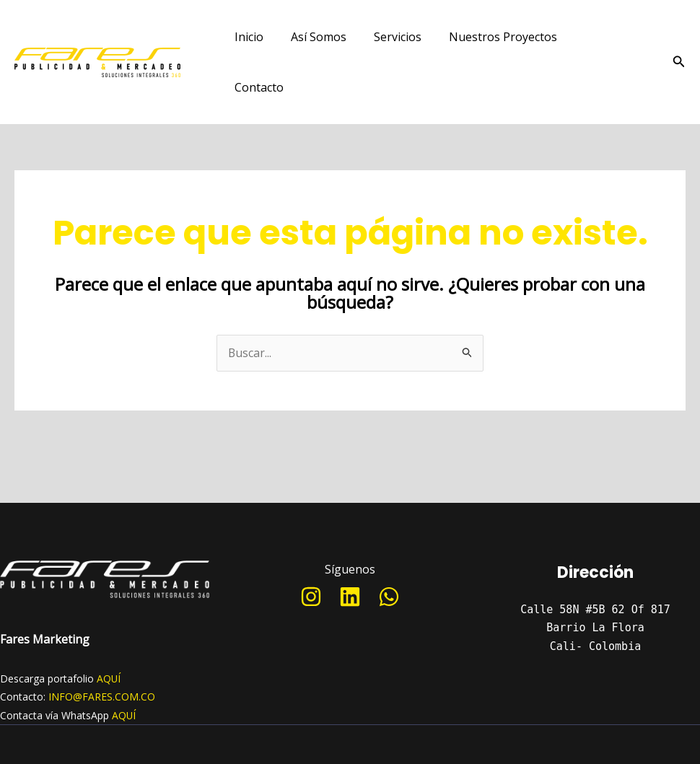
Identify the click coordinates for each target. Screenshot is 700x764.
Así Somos (312, 38)
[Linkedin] (350, 548)
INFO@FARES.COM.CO (102, 648)
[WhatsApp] (389, 548)
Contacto (590, 38)
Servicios (387, 38)
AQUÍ (109, 630)
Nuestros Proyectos (488, 38)
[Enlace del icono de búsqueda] (679, 38)
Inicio (247, 38)
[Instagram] (311, 548)
